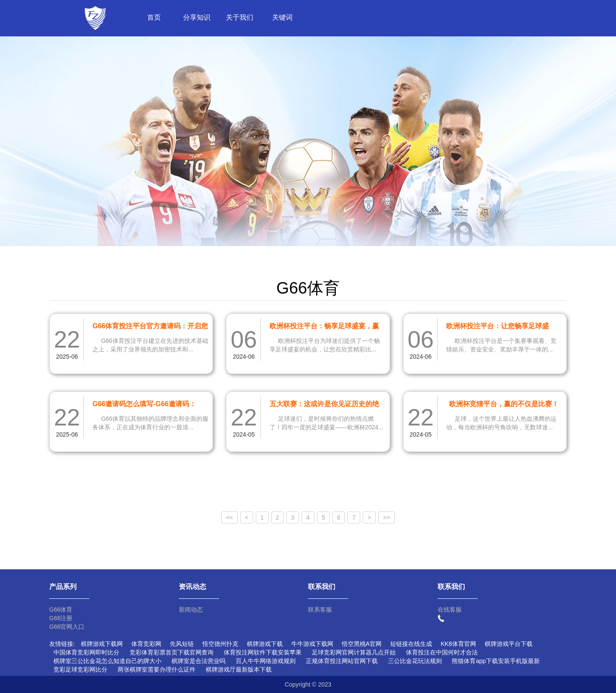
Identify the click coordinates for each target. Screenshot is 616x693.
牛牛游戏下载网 (312, 644)
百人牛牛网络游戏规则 (266, 661)
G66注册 (61, 618)
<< (229, 518)
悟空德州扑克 (220, 644)
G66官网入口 (67, 627)
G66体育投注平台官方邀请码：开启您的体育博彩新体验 (150, 327)
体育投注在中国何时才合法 (442, 652)
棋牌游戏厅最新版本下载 (239, 669)
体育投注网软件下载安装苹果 (263, 652)
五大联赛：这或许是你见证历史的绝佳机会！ (324, 405)
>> (386, 518)
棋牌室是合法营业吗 (198, 661)
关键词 (282, 17)
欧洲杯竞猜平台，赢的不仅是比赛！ (504, 404)
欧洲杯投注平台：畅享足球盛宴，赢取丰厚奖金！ (324, 327)
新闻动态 (191, 610)
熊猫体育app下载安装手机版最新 (496, 661)
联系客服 (320, 610)
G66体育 (61, 610)
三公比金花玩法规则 (415, 661)
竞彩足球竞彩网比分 (80, 669)
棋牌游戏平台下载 (509, 644)
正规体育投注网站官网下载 (342, 661)
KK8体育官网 (458, 644)
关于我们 (240, 17)
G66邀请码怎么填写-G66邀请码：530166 (144, 405)
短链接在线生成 (411, 644)
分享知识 (197, 17)
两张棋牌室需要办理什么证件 (157, 669)
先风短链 (182, 644)
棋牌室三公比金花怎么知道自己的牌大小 (107, 661)
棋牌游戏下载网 (102, 644)
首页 (154, 17)
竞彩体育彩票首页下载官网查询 (172, 652)
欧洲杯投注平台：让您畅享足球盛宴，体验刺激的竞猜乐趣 (498, 327)
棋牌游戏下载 (265, 644)
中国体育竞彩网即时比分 (86, 652)
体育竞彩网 (146, 644)
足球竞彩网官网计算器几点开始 (354, 652)
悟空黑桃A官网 (362, 644)
